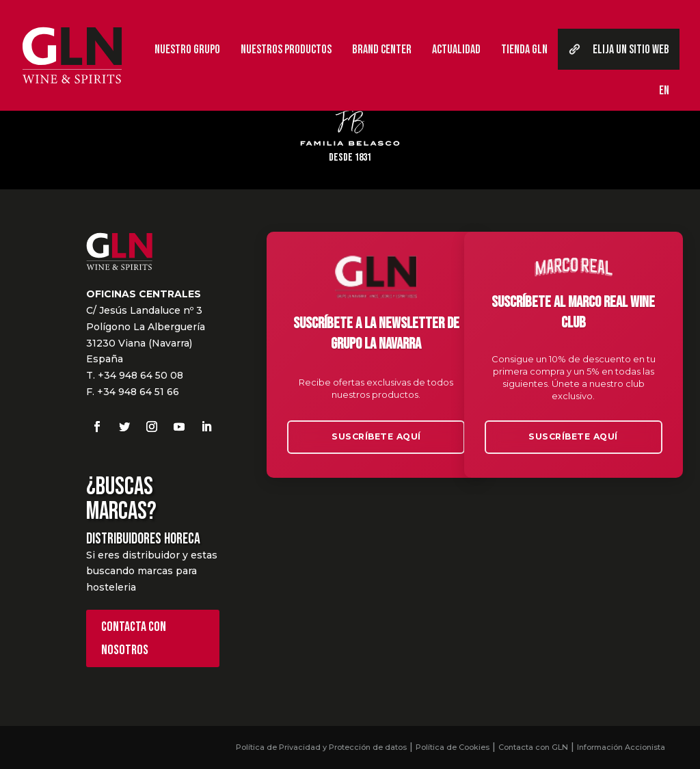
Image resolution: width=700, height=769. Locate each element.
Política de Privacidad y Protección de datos (321, 747)
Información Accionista (621, 747)
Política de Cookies (453, 747)
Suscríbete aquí (377, 435)
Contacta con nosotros (134, 638)
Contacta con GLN (533, 747)
